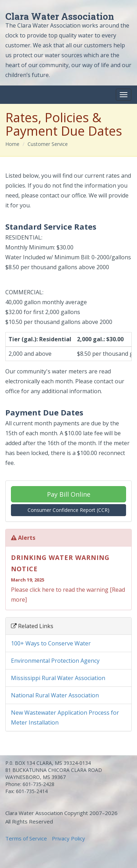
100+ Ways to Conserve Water (51, 643)
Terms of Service (26, 838)
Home (12, 144)
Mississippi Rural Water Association (58, 678)
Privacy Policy (68, 838)
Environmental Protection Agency (55, 661)
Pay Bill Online (69, 494)
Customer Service (48, 144)
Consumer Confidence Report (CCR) (68, 510)
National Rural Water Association (55, 695)
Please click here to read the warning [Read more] (68, 578)
